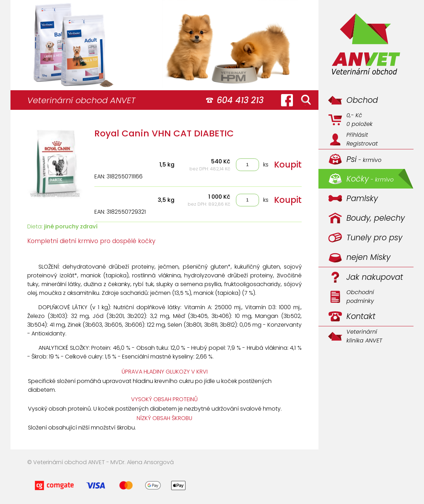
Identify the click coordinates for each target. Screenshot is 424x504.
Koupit (288, 165)
